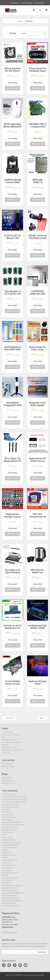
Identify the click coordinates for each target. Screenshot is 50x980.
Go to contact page (9, 934)
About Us (6, 747)
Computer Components (11, 844)
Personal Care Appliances (12, 902)
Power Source (8, 839)
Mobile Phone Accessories (12, 887)
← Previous (9, 718)
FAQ (4, 739)
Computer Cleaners (10, 849)
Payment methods (9, 741)
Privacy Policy (7, 734)
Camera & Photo (8, 796)
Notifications (7, 780)
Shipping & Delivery (9, 749)
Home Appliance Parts (11, 907)
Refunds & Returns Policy (12, 744)
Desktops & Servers (10, 880)
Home (20, 21)
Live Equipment (8, 816)
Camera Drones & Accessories (14, 799)
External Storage (9, 867)
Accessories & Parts (10, 829)
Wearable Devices (9, 832)
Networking (6, 872)
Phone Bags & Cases (10, 892)
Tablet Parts (7, 854)
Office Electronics (9, 842)
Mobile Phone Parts (10, 890)
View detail (12, 83)
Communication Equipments (13, 895)
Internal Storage (8, 870)
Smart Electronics (9, 819)
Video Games (7, 821)
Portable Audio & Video (11, 806)
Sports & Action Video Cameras (14, 801)
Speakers (6, 811)
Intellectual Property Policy (12, 752)
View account (39, 3)
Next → (43, 718)
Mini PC (5, 877)
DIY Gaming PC (8, 882)
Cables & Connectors (10, 875)
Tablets (5, 852)
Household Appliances (11, 900)
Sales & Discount (9, 782)
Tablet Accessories (9, 857)
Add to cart (13, 88)
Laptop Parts (7, 864)
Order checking (27, 3)
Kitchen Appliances (9, 897)
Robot (4, 837)
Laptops (5, 859)
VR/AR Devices (8, 834)
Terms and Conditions (11, 736)
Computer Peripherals (11, 847)
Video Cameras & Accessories (14, 804)
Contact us (15, 3)
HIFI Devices (7, 814)
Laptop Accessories (10, 862)
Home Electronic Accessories (13, 827)
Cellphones (6, 885)
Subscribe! (42, 954)
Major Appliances (9, 905)
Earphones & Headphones (12, 824)
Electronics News (9, 785)
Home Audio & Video (10, 809)
